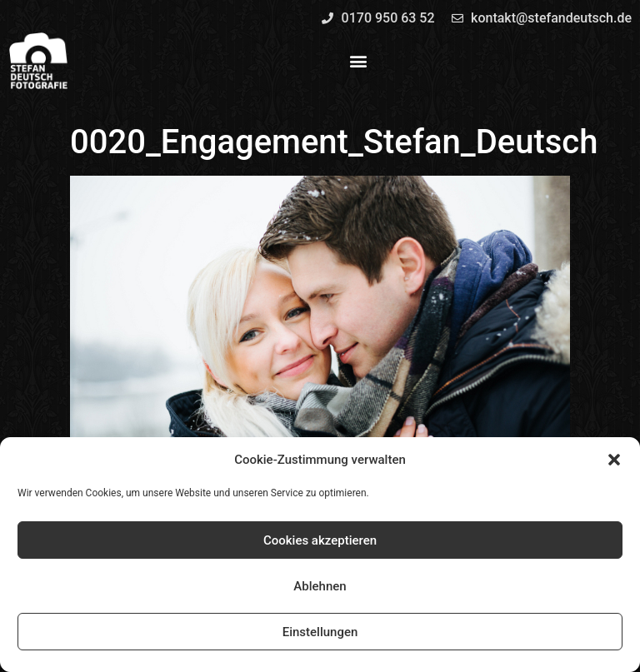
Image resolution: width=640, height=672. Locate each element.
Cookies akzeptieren (320, 540)
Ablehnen (320, 586)
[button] (614, 460)
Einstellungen (320, 632)
